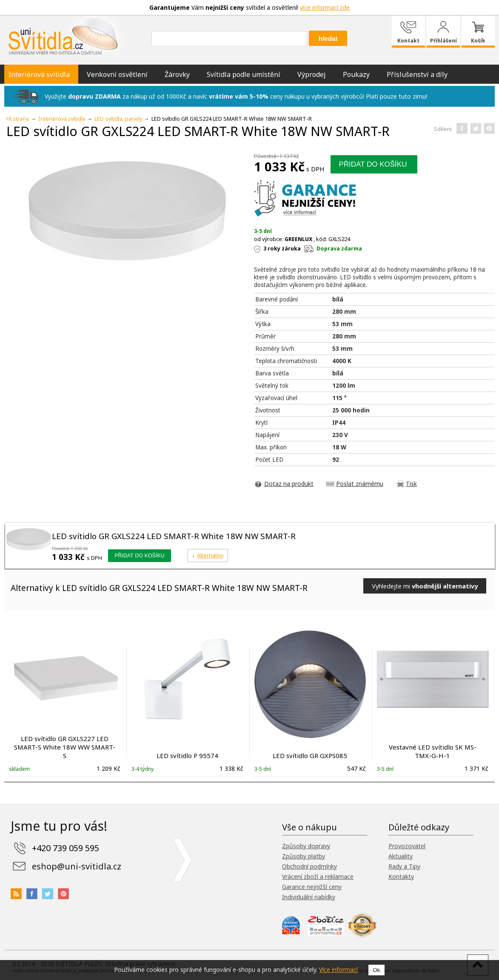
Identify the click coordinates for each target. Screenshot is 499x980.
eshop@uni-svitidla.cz (77, 866)
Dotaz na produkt (289, 484)
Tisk (411, 484)
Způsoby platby (304, 856)
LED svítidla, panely (118, 119)
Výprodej (312, 74)
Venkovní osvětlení (117, 74)
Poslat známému (360, 484)
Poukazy (356, 74)
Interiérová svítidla (39, 74)
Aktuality (401, 856)
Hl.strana (18, 119)
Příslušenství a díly (417, 74)
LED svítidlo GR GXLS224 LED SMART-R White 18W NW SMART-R (174, 536)
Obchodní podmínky (309, 866)
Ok (376, 970)
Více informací (338, 970)
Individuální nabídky (309, 897)
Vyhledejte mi (425, 586)
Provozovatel (407, 846)
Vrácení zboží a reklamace (318, 876)
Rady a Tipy (404, 866)
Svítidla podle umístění (244, 74)
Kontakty (401, 876)
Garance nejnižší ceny (312, 887)
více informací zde (325, 7)
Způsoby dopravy (306, 846)
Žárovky (177, 74)
